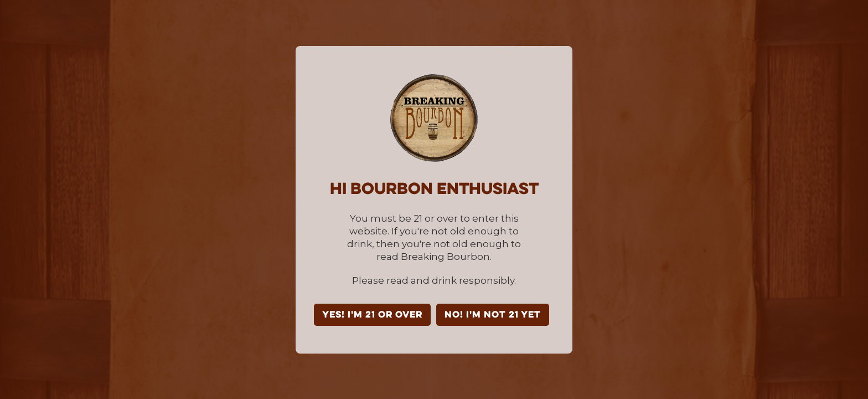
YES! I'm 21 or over (372, 315)
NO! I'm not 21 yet (493, 315)
